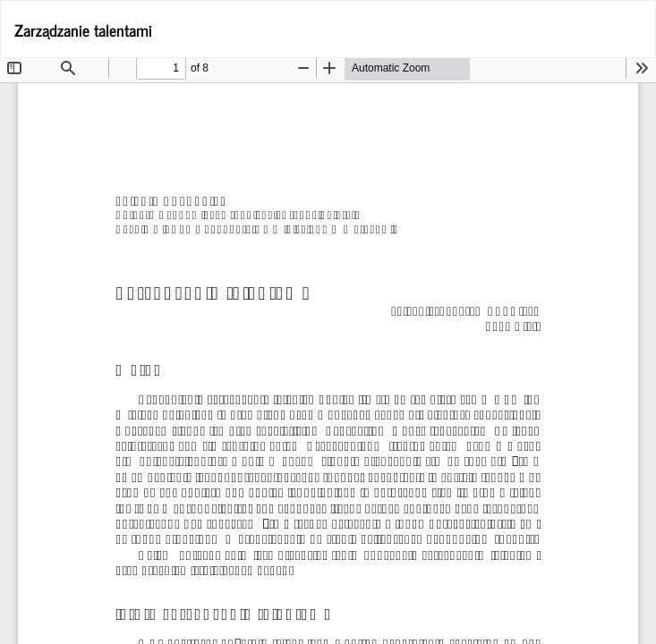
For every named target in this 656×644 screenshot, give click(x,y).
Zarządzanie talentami (83, 30)
